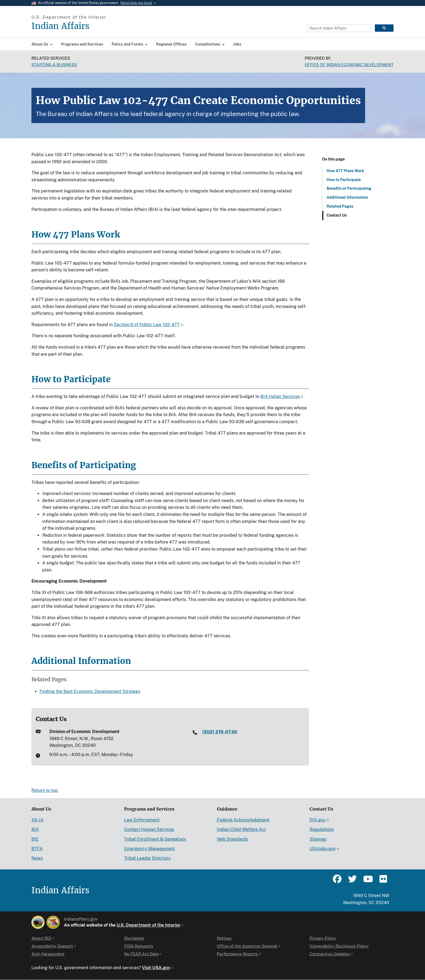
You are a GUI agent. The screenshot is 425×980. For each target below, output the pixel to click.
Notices (224, 938)
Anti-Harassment (48, 954)
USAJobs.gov (325, 849)
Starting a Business (54, 65)
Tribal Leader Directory (147, 858)
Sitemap (318, 839)
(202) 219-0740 (220, 732)
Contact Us (337, 215)
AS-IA (37, 820)
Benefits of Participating (349, 188)
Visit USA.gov (158, 968)
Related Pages (340, 206)
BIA (35, 829)
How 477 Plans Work (345, 171)
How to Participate (344, 180)
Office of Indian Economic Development (349, 65)
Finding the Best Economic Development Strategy (90, 691)
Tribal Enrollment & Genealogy (155, 839)
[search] (338, 28)
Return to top (45, 790)
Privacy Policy (323, 938)
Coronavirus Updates (331, 954)
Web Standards (232, 839)
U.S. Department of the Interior (150, 925)
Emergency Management (149, 849)
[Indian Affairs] (91, 26)
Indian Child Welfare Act (241, 829)
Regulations (322, 829)
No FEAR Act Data (143, 954)
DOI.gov (319, 820)
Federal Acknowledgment (243, 820)
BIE (35, 839)
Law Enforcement (142, 820)
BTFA (37, 849)
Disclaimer (134, 938)
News (37, 858)
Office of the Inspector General (249, 946)
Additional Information (347, 197)
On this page (333, 159)
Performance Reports (239, 954)
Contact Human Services (149, 829)
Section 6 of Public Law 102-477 (149, 325)
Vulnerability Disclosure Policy (339, 946)
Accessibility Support (54, 946)
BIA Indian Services (282, 396)
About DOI (43, 938)
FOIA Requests (139, 946)
